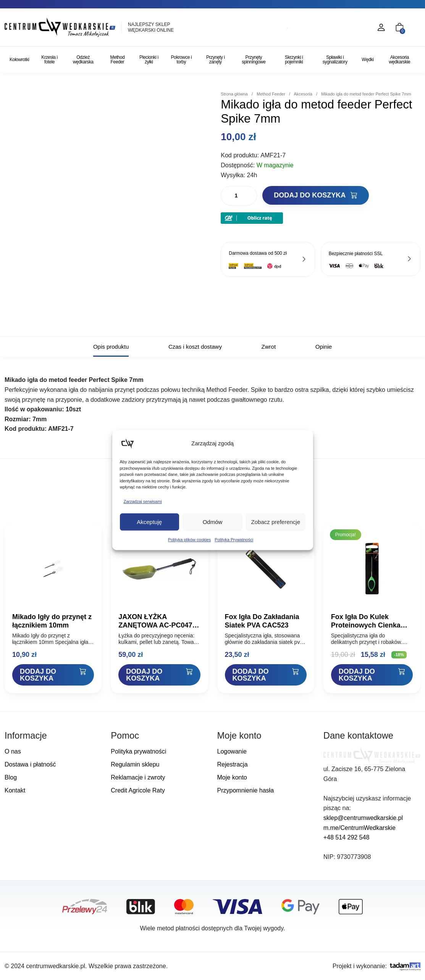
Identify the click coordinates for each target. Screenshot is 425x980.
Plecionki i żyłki (149, 60)
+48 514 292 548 (347, 837)
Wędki (368, 60)
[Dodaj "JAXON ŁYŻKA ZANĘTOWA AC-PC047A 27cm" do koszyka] (159, 675)
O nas (13, 751)
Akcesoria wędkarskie (399, 60)
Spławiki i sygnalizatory (335, 60)
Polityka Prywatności (234, 540)
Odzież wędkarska (83, 60)
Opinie (324, 347)
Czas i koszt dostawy (195, 347)
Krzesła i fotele (49, 60)
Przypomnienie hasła (246, 790)
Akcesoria (303, 94)
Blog (11, 777)
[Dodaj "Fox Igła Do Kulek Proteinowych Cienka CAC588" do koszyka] (372, 675)
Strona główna (234, 94)
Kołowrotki (19, 60)
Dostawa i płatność (30, 764)
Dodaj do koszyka (315, 195)
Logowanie (232, 751)
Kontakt (15, 790)
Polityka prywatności (138, 751)
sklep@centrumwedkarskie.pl (363, 818)
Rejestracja (233, 764)
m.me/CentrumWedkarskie (360, 828)
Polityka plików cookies (190, 540)
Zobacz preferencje (276, 522)
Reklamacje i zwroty (138, 777)
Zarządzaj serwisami (143, 501)
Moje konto (232, 777)
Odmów (213, 522)
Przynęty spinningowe (254, 60)
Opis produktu (111, 347)
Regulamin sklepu (135, 764)
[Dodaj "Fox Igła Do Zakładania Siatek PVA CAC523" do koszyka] (266, 675)
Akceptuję (149, 522)
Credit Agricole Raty (138, 790)
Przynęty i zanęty (216, 60)
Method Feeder (118, 60)
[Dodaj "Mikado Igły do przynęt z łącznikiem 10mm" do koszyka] (53, 675)
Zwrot (269, 347)
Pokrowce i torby (182, 60)
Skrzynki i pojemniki (294, 60)
